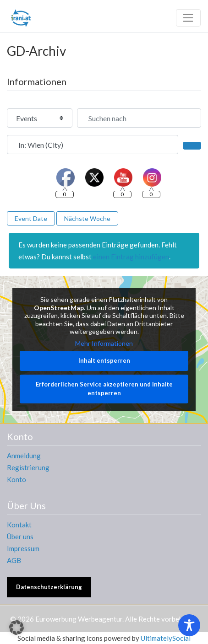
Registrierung (28, 467)
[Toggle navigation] (188, 18)
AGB (14, 560)
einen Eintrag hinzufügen (131, 257)
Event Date (31, 218)
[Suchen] (192, 145)
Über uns (20, 537)
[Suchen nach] (139, 118)
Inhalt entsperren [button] (104, 361)
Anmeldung (24, 456)
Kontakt (19, 525)
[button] (16, 628)
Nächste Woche (87, 218)
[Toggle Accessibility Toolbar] (189, 625)
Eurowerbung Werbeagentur (79, 619)
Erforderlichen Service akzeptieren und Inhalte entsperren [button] (104, 389)
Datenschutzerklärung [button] (49, 587)
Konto (16, 479)
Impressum (23, 548)
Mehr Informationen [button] (104, 343)
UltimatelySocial (166, 638)
